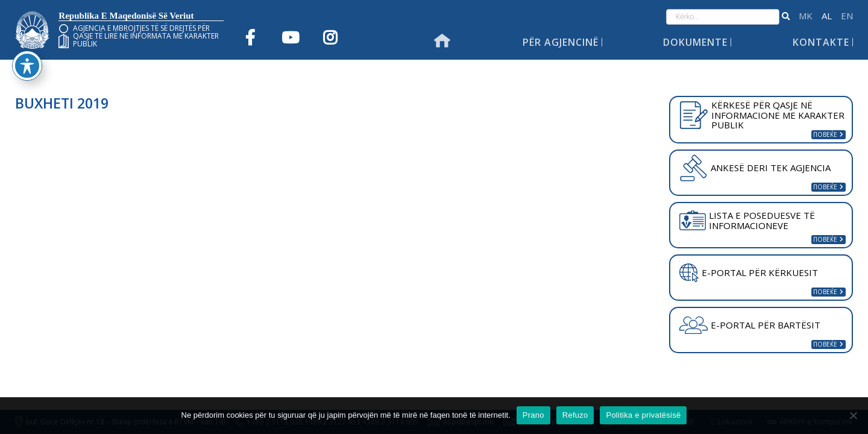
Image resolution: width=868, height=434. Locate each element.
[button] (786, 17)
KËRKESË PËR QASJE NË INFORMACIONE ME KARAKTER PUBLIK (762, 115)
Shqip (827, 16)
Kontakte (821, 42)
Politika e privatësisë (643, 415)
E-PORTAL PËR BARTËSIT (750, 325)
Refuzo (575, 415)
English (847, 16)
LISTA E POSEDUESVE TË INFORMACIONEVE (747, 220)
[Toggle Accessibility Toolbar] (27, 45)
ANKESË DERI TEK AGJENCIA (755, 168)
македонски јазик (806, 16)
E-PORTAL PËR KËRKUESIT (749, 273)
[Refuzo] (853, 415)
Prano (533, 415)
